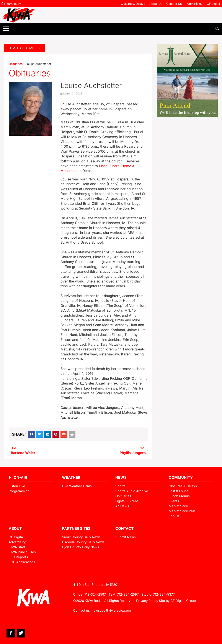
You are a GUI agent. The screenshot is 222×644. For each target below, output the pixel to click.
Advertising (195, 4)
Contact (124, 528)
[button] (6, 29)
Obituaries (16, 64)
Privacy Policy (147, 601)
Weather (71, 477)
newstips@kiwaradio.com (111, 610)
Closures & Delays (133, 4)
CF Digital (213, 4)
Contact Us (174, 4)
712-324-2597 (95, 594)
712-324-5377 (164, 594)
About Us (156, 4)
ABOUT (15, 528)
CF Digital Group (183, 601)
